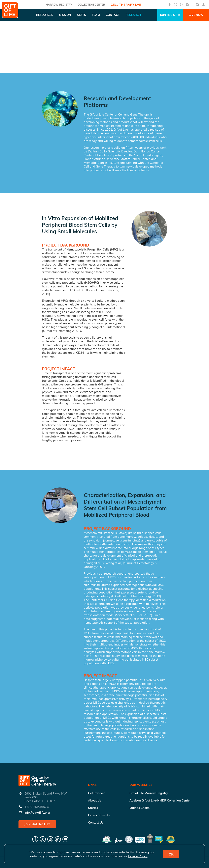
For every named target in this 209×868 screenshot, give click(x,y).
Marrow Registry (59, 5)
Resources (45, 15)
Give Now (196, 15)
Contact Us (96, 822)
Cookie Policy (138, 856)
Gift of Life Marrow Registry (149, 793)
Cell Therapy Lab (126, 5)
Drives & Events (99, 815)
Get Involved (97, 793)
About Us (95, 800)
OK (171, 854)
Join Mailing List (37, 824)
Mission (65, 15)
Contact (113, 15)
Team (96, 15)
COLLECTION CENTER (91, 5)
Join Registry (170, 15)
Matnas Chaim (139, 808)
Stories (93, 808)
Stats (81, 15)
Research (133, 15)
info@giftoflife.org (37, 813)
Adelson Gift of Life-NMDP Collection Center (160, 800)
